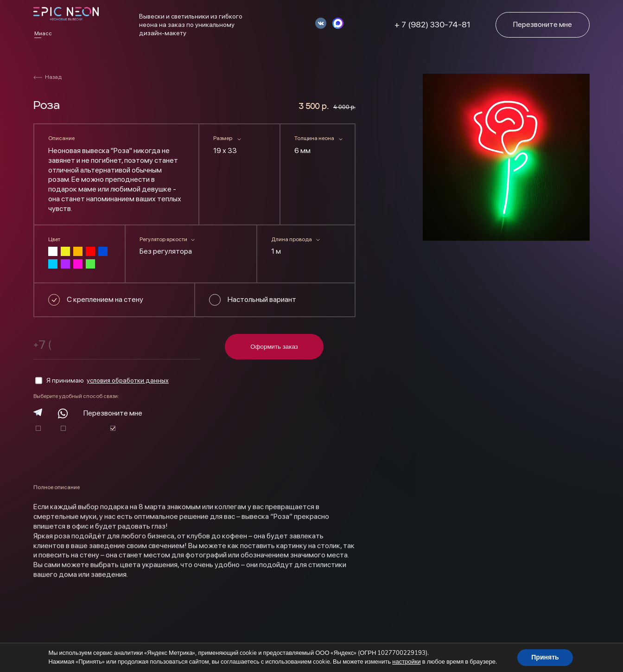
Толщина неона (314, 138)
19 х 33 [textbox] (225, 150)
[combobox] (239, 153)
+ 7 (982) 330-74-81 (432, 24)
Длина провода (292, 239)
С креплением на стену (105, 299)
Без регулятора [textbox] (166, 251)
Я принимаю (102, 381)
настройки (407, 662)
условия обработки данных (128, 380)
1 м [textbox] (276, 251)
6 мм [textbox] (302, 150)
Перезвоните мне (113, 413)
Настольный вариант (262, 299)
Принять (545, 657)
